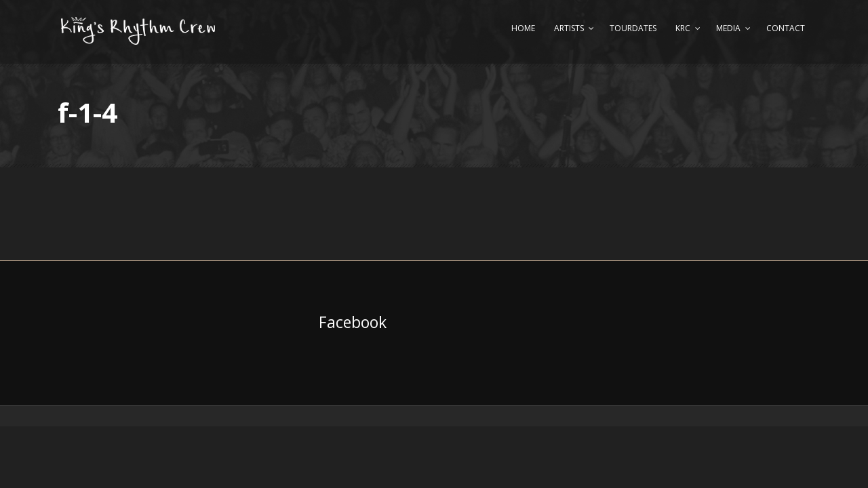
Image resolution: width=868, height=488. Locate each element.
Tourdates (633, 28)
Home (523, 28)
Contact (786, 28)
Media (728, 28)
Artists (569, 28)
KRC (683, 28)
